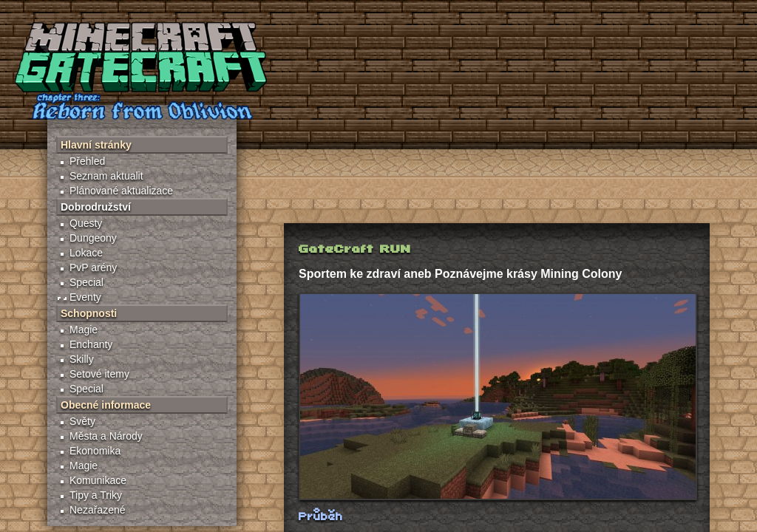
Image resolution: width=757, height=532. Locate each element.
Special (86, 282)
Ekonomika (95, 451)
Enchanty (91, 344)
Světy (82, 421)
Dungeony (93, 238)
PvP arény (93, 267)
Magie (84, 330)
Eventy (85, 297)
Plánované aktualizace (121, 191)
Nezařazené (98, 510)
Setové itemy (99, 374)
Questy (86, 223)
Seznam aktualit (106, 176)
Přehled (87, 161)
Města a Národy (106, 436)
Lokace (86, 253)
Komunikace (98, 480)
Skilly (82, 359)
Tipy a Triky (96, 495)
